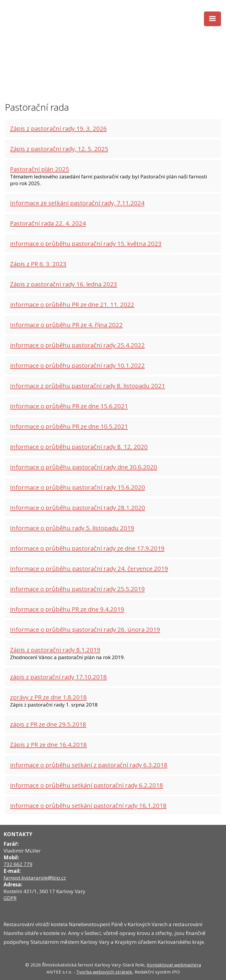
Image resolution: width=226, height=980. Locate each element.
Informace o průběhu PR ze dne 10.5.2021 (69, 426)
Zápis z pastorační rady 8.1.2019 (55, 650)
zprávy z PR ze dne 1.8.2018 (48, 697)
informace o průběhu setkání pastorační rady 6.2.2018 (87, 785)
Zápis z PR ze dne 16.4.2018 (48, 744)
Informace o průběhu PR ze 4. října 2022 (66, 325)
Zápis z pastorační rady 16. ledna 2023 (64, 284)
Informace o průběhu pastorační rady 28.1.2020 (78, 508)
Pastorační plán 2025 (40, 169)
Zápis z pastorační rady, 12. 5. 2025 (59, 149)
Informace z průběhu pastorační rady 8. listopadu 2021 (88, 386)
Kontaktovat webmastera (174, 965)
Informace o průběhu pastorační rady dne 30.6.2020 (84, 467)
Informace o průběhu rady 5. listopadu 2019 (72, 528)
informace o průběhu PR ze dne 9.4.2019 (67, 609)
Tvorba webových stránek (104, 972)
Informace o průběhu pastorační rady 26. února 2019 (85, 629)
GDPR (10, 898)
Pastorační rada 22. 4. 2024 (48, 223)
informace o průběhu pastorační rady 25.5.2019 (77, 589)
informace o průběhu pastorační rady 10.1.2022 (77, 365)
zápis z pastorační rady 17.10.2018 (58, 677)
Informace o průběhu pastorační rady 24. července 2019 (89, 568)
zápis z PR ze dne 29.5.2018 (48, 724)
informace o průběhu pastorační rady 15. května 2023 (86, 243)
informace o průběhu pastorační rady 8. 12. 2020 (79, 447)
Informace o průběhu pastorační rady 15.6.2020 (78, 487)
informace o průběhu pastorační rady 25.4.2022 (77, 345)
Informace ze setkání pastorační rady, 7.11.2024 (77, 203)
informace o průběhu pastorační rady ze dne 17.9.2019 (87, 548)
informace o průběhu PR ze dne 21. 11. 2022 (72, 304)
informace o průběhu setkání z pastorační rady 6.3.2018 (89, 765)
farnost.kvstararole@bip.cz (35, 878)
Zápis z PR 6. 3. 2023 (38, 264)
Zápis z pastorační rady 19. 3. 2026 (58, 128)
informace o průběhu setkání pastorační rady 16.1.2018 (88, 805)
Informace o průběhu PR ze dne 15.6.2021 (69, 406)
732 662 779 (18, 864)
